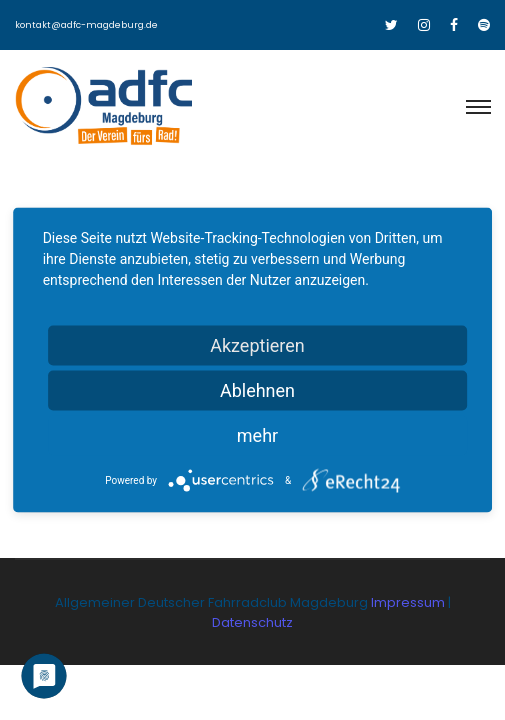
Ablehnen (257, 390)
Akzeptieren (257, 345)
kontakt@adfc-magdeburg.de (86, 25)
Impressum (409, 602)
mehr (257, 435)
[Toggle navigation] (477, 108)
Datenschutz (252, 622)
